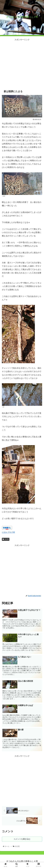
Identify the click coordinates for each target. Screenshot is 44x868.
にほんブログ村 (8, 532)
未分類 (6, 539)
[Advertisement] (22, 63)
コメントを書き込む (22, 839)
